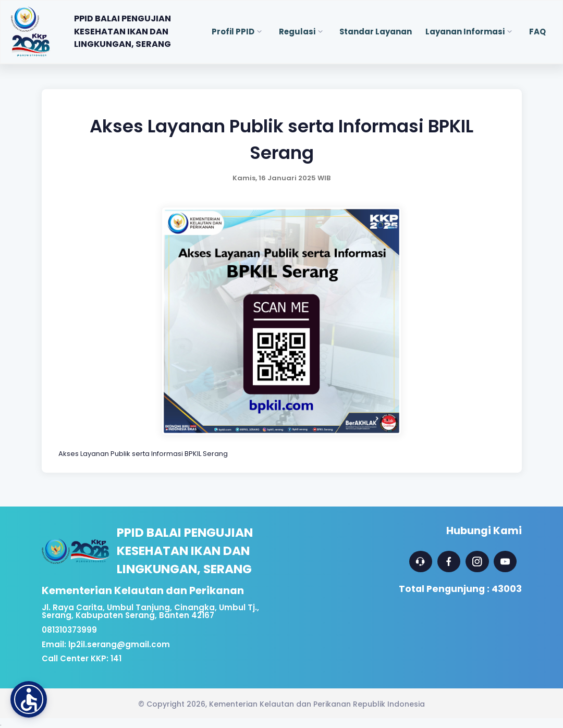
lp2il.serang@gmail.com (119, 644)
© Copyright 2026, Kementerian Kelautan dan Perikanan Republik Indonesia (281, 704)
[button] (29, 699)
